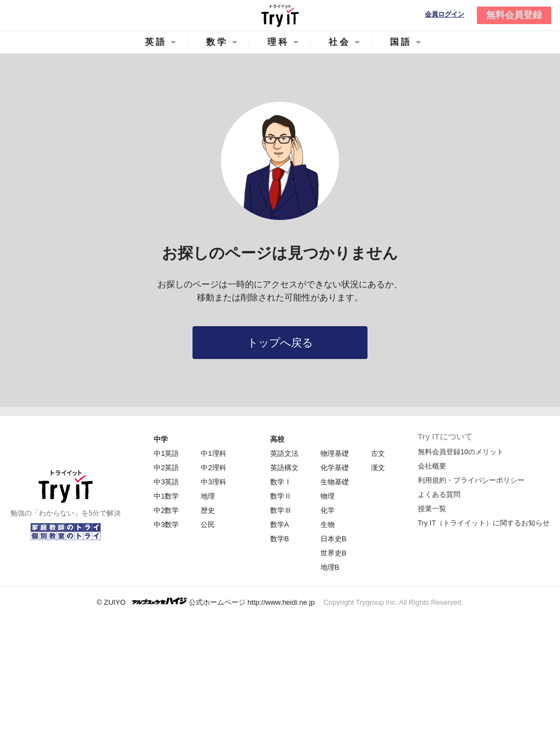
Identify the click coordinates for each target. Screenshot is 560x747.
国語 (401, 42)
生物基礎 (335, 482)
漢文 (378, 468)
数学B (280, 539)
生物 (328, 525)
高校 (277, 439)
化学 (328, 510)
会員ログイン (445, 15)
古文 (378, 453)
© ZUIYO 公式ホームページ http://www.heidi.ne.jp (206, 602)
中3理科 (213, 482)
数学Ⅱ (281, 496)
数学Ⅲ (281, 510)
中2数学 (166, 510)
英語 (156, 42)
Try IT (280, 15)
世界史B (334, 553)
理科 (278, 42)
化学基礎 (335, 468)
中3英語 (166, 482)
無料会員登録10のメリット (461, 452)
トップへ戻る (280, 343)
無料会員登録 (514, 15)
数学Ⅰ (281, 482)
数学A (280, 525)
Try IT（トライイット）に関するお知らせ (484, 523)
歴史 (208, 510)
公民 (208, 525)
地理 (208, 496)
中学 (161, 439)
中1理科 (213, 453)
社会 (340, 42)
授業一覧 (432, 509)
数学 (217, 42)
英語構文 (284, 468)
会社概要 (432, 466)
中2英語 (166, 468)
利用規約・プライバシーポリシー (471, 480)
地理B (330, 567)
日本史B (334, 539)
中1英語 (166, 453)
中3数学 (166, 525)
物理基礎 (335, 453)
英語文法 (284, 453)
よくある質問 (439, 494)
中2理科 (213, 468)
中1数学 (166, 496)
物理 (328, 496)
